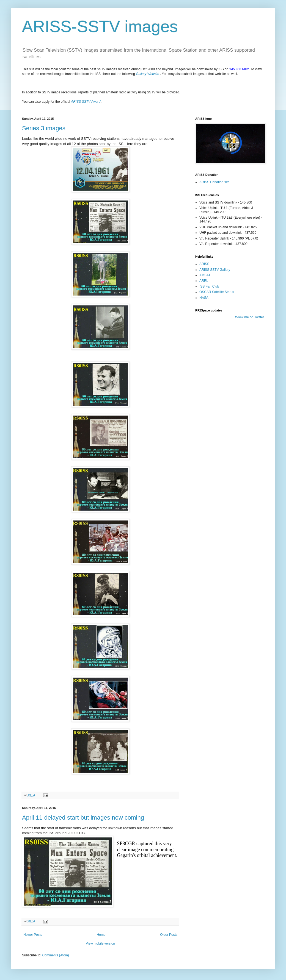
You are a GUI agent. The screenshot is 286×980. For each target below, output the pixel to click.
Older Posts (169, 935)
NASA (204, 298)
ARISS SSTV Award (86, 102)
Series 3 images (44, 128)
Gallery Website (147, 74)
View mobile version (101, 943)
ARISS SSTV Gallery (215, 270)
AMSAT (205, 275)
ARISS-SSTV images (100, 27)
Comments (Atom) (55, 955)
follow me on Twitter (249, 317)
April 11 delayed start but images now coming (83, 818)
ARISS (204, 264)
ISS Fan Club (209, 286)
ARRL (204, 281)
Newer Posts (33, 935)
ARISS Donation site (214, 182)
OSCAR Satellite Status (217, 292)
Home (101, 935)
